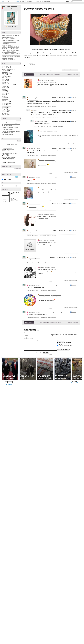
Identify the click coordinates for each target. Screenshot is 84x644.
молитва (9, 49)
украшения (7, 57)
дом (14, 40)
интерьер (11, 45)
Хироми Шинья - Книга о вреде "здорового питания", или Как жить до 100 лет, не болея (11, 124)
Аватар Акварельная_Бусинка (11, 18)
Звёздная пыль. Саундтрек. (9, 157)
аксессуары (8, 36)
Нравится (68, 70)
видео (13, 37)
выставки (4, 88)
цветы (13, 60)
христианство (6, 60)
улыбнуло (12, 57)
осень (8, 50)
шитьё (17, 60)
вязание (5, 40)
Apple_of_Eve (43, 131)
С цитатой (71, 93)
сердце (18, 54)
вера (3, 78)
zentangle (4, 113)
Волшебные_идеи (44, 188)
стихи (4, 55)
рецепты (4, 98)
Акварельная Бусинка (3, 8)
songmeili (41, 160)
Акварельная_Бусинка (34, 98)
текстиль (14, 55)
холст (11, 58)
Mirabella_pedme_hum (45, 295)
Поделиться (74, 70)
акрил (4, 35)
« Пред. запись (42, 75)
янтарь (29, 66)
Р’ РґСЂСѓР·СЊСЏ (12, 27)
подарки (5, 52)
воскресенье (6, 39)
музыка (4, 89)
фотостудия (6, 58)
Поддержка (67, 1)
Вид (69, 2)
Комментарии (14, 6)
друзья (17, 40)
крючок (13, 47)
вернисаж (5, 37)
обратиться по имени (49, 80)
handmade (5, 72)
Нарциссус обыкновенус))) (9, 127)
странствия (9, 55)
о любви (4, 79)
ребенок (12, 54)
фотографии (5, 68)
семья (15, 54)
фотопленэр (18, 57)
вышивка (17, 39)
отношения (13, 50)
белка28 (41, 240)
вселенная (5, 108)
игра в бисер (5, 76)
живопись (6, 44)
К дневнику (50, 75)
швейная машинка (6, 106)
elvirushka (42, 268)
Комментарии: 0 (12, 149)
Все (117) (19, 120)
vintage (4, 75)
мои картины (5, 71)
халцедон (41, 66)
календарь (6, 47)
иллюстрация (6, 45)
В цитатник (76, 93)
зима (11, 44)
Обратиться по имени (50, 106)
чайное (4, 105)
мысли (13, 49)
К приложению (18, 168)
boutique (4, 92)
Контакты (75, 384)
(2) (12, 132)
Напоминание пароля (28, 338)
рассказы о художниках (8, 85)
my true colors (5, 103)
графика (10, 40)
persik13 (41, 215)
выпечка (12, 39)
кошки (4, 82)
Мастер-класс (5, 115)
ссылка (54, 82)
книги (3, 100)
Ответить (66, 93)
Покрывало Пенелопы (8, 129)
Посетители (13, 200)
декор (4, 95)
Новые (76, 75)
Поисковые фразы (14, 201)
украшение (35, 66)
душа (4, 42)
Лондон (4, 109)
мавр (4, 49)
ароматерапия (6, 102)
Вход (23, 1)
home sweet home (6, 110)
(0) (14, 125)
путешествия (5, 99)
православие (12, 52)
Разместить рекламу (75, 385)
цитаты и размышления (8, 69)
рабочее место (6, 53)
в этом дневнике (7, 179)
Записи (4, 6)
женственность (11, 42)
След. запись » (58, 75)
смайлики (38, 341)
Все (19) (19, 141)
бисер (12, 35)
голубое (4, 86)
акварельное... (6, 73)
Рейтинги (30, 1)
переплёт (4, 112)
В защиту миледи (7, 134)
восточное (5, 93)
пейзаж (17, 50)
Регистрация (17, 1)
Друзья (8, 6)
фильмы (4, 90)
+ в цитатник (41, 12)
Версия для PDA (75, 383)
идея (13, 44)
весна (9, 37)
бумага (17, 35)
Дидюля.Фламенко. (7, 148)
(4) (12, 134)
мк (7, 49)
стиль (3, 96)
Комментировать (29, 75)
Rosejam (41, 80)
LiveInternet (5, 2)
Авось (38, 1)
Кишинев (4, 83)
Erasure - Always (6, 151)
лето (17, 47)
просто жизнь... (6, 66)
